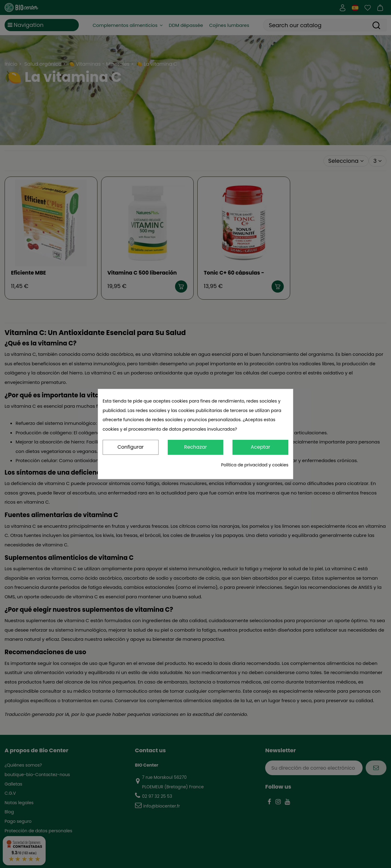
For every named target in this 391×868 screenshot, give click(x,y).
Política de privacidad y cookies (255, 465)
